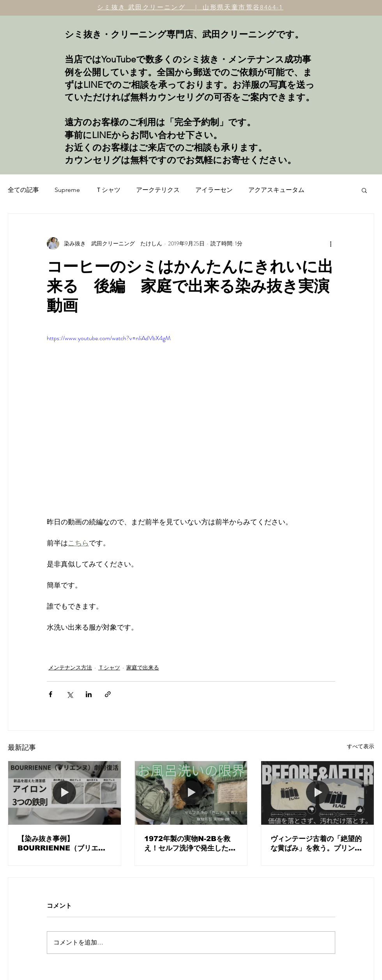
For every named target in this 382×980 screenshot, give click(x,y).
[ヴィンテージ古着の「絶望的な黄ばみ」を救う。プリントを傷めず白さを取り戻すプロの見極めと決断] (317, 793)
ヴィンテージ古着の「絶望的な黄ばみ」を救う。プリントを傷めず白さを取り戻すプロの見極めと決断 (316, 844)
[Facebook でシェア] (50, 694)
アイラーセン (214, 190)
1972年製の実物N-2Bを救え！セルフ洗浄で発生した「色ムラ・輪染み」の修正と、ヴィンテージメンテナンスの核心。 (190, 844)
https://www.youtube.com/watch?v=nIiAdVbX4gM (109, 338)
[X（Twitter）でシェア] (70, 694)
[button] (364, 190)
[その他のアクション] (331, 243)
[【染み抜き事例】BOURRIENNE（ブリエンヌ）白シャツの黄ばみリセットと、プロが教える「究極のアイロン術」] (65, 793)
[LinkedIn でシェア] (89, 694)
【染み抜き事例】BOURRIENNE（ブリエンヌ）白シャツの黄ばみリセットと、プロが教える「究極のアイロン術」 (63, 844)
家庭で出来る (143, 668)
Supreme (67, 190)
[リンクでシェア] (108, 694)
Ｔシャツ (108, 190)
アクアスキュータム (276, 190)
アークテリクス (158, 190)
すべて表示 (361, 746)
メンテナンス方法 (70, 668)
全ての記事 (23, 190)
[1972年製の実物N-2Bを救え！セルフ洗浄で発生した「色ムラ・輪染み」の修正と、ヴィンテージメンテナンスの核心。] (191, 793)
